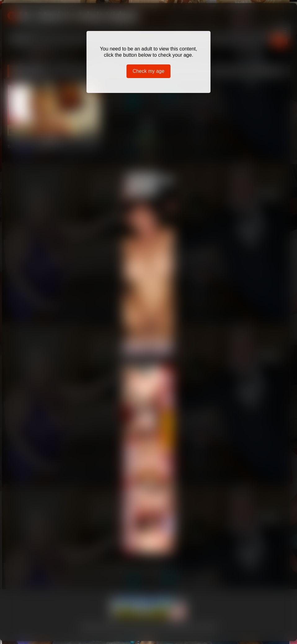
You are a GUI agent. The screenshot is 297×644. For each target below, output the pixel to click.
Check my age (148, 71)
